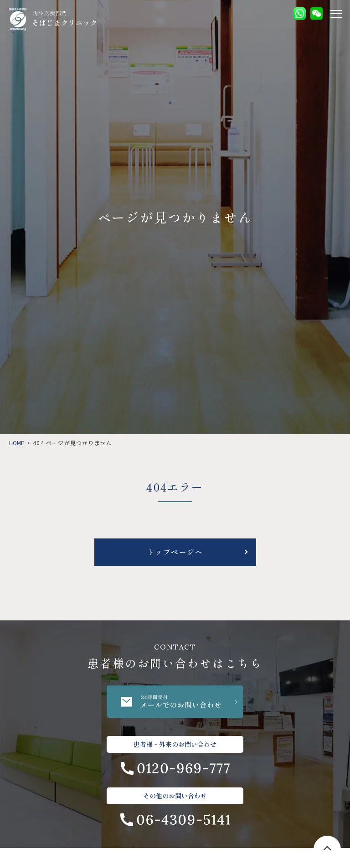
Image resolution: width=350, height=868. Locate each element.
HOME (17, 443)
